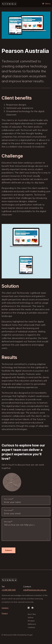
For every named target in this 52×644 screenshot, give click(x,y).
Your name (8, 499)
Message (8, 522)
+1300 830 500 (9, 590)
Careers (5, 608)
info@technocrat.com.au (35, 590)
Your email (8, 510)
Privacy (5, 613)
